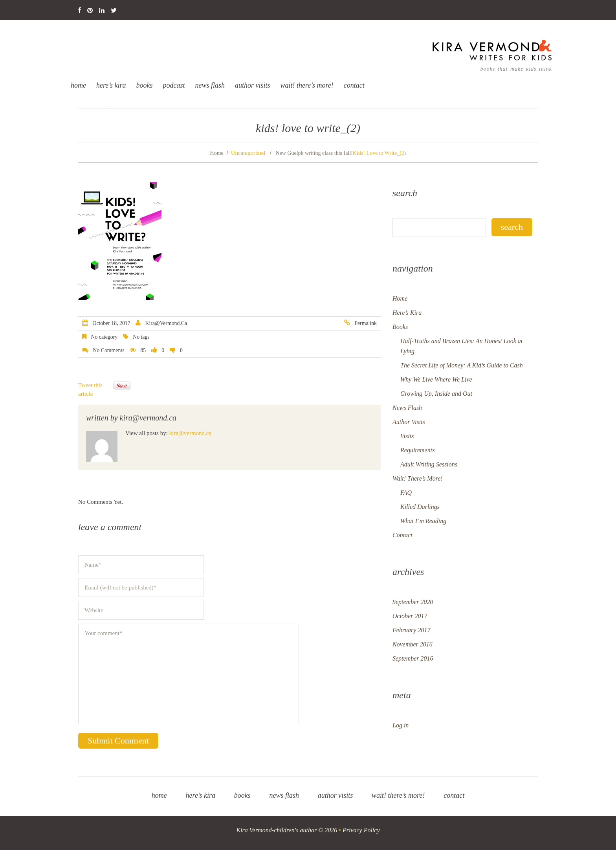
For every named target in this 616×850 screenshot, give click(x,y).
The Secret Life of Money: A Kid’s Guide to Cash (462, 365)
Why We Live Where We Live (436, 379)
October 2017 (410, 616)
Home (78, 85)
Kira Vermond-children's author (277, 830)
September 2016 (413, 658)
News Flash (210, 85)
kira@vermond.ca (166, 323)
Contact (354, 85)
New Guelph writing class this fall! (314, 153)
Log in (401, 725)
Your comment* (189, 674)
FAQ (406, 493)
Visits (407, 436)
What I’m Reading (423, 521)
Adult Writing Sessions (429, 464)
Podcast (174, 85)
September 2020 (413, 602)
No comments (108, 350)
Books (145, 85)
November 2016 (412, 644)
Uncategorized (248, 153)
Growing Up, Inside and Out (436, 394)
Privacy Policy (361, 830)
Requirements (417, 450)
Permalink (366, 323)
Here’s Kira (111, 85)
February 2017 (411, 630)
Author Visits (253, 85)
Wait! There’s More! (307, 85)
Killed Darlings (420, 507)
